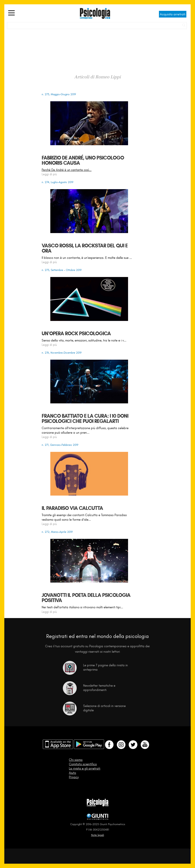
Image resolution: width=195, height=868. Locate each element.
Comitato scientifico (83, 764)
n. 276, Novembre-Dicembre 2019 (62, 353)
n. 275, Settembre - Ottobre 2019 (62, 270)
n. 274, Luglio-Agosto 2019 (58, 182)
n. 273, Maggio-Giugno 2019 (59, 94)
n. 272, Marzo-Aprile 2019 (57, 532)
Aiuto (72, 773)
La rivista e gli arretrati (85, 768)
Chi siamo (76, 760)
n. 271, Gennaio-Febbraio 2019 (60, 445)
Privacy (74, 777)
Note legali (98, 835)
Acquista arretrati (173, 14)
